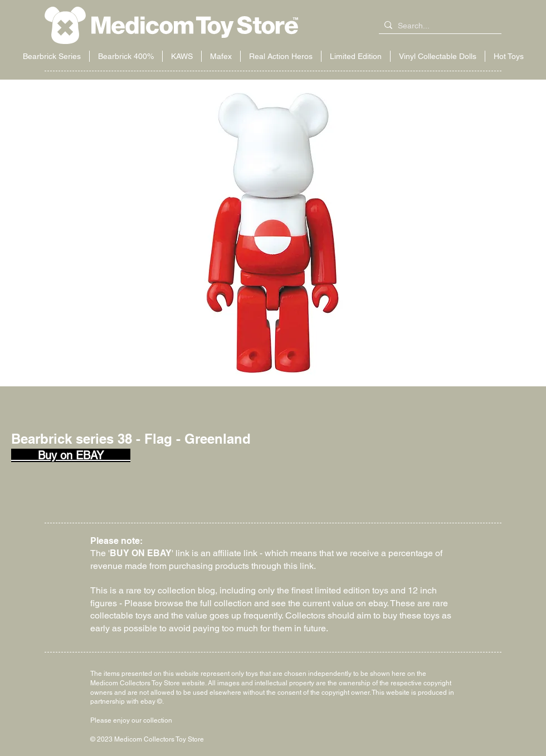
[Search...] (438, 26)
